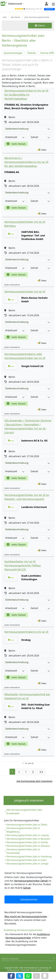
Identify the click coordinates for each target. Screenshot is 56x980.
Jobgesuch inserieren (29, 800)
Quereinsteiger (13, 53)
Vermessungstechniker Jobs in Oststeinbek (23, 851)
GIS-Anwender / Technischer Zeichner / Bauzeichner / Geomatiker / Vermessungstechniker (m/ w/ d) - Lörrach (28, 426)
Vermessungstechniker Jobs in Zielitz (27, 825)
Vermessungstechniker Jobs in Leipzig (28, 835)
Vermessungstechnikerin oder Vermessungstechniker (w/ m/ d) (25, 356)
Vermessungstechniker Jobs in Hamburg (29, 856)
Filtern (40, 26)
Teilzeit (32, 53)
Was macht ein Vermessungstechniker (26, 916)
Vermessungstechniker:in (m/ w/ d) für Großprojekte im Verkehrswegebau (26, 95)
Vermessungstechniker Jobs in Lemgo (27, 864)
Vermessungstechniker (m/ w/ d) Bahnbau (25, 224)
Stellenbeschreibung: (27, 129)
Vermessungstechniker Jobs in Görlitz (27, 842)
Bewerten (49, 9)
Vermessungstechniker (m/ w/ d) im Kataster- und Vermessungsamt (27, 497)
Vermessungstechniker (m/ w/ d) (25, 292)
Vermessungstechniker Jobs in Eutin (27, 860)
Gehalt (27, 888)
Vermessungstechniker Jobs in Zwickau (28, 846)
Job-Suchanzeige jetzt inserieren (34, 781)
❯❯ (41, 772)
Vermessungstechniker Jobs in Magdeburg (23, 830)
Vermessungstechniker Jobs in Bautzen (28, 839)
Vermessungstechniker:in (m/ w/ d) (26, 632)
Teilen (44, 150)
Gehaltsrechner (29, 899)
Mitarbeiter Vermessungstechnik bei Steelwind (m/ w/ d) (27, 696)
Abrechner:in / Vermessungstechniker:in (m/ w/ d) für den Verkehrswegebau (26, 162)
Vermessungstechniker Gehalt (31, 881)
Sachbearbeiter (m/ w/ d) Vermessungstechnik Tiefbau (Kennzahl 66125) (23, 565)
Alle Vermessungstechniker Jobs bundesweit (24, 812)
